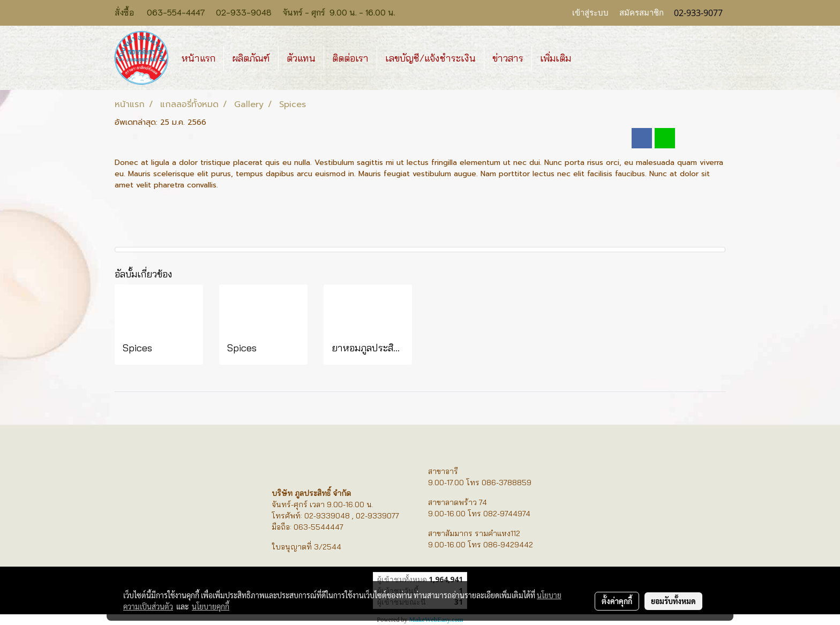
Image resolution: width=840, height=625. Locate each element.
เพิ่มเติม (556, 58)
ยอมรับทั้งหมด (673, 601)
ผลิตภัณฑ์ (251, 58)
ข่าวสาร (508, 58)
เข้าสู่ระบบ (590, 13)
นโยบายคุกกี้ (211, 606)
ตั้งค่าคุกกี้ (617, 601)
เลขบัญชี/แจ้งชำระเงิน (430, 58)
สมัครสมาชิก (642, 13)
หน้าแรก (198, 58)
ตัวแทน (301, 58)
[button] (589, 58)
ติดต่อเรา (350, 58)
